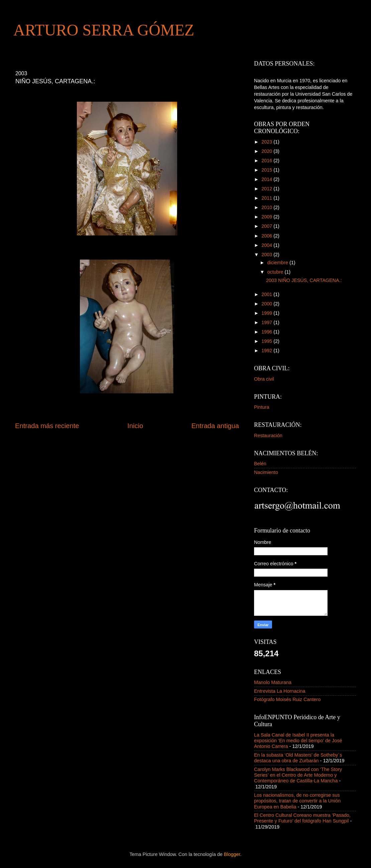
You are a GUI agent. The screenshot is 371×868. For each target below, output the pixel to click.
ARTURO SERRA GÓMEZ (104, 30)
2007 (267, 226)
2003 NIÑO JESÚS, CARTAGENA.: (305, 280)
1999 (267, 313)
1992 (267, 351)
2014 (267, 179)
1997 (267, 322)
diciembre (278, 263)
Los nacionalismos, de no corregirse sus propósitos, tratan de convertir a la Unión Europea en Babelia (297, 801)
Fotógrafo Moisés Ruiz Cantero (287, 699)
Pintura (262, 407)
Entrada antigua (215, 426)
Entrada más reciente (47, 426)
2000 (267, 304)
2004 (267, 245)
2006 (267, 236)
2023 (267, 142)
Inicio (135, 426)
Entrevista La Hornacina (280, 691)
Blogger (232, 854)
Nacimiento (266, 472)
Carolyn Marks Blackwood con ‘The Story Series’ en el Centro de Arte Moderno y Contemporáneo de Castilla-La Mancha (298, 775)
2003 (267, 255)
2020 (267, 151)
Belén (260, 464)
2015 (267, 170)
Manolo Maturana (273, 682)
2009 (267, 217)
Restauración (268, 436)
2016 (267, 161)
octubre (276, 272)
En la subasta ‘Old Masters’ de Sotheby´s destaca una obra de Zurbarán (298, 758)
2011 (267, 198)
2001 (267, 294)
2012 (267, 189)
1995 (267, 341)
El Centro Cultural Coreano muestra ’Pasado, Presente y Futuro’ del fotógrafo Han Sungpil (302, 818)
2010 (267, 207)
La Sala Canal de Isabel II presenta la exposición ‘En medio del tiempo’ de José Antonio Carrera (298, 741)
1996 (267, 332)
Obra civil (264, 379)
